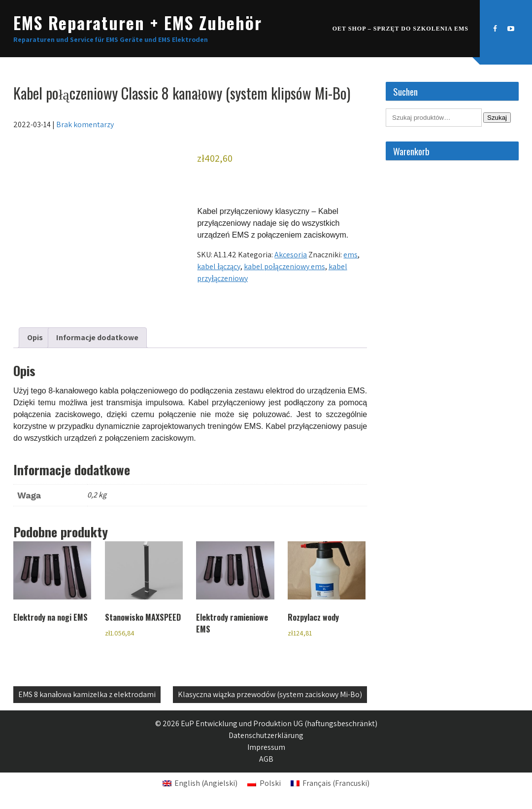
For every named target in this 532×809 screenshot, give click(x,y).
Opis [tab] (35, 337)
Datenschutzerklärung (266, 735)
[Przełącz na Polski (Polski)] (264, 783)
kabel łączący (219, 266)
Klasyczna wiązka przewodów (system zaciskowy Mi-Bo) (270, 694)
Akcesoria (291, 255)
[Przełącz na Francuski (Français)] (330, 783)
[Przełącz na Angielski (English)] (200, 783)
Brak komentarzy (85, 124)
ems (350, 255)
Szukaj (497, 118)
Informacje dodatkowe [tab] (97, 337)
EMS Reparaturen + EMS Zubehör (138, 22)
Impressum (266, 747)
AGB (266, 759)
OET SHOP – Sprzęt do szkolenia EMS (400, 29)
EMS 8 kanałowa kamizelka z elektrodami (87, 694)
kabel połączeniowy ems (284, 266)
